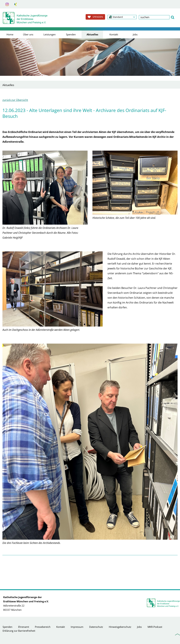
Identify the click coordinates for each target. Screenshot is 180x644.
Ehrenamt (24, 627)
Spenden (71, 34)
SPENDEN (95, 17)
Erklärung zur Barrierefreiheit (19, 631)
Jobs (135, 34)
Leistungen (50, 34)
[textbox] (154, 17)
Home (10, 34)
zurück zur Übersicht (15, 100)
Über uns (28, 34)
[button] (122, 17)
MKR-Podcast (155, 627)
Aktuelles (92, 34)
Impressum (77, 627)
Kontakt (114, 34)
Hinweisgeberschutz (120, 627)
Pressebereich (43, 627)
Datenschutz (96, 627)
